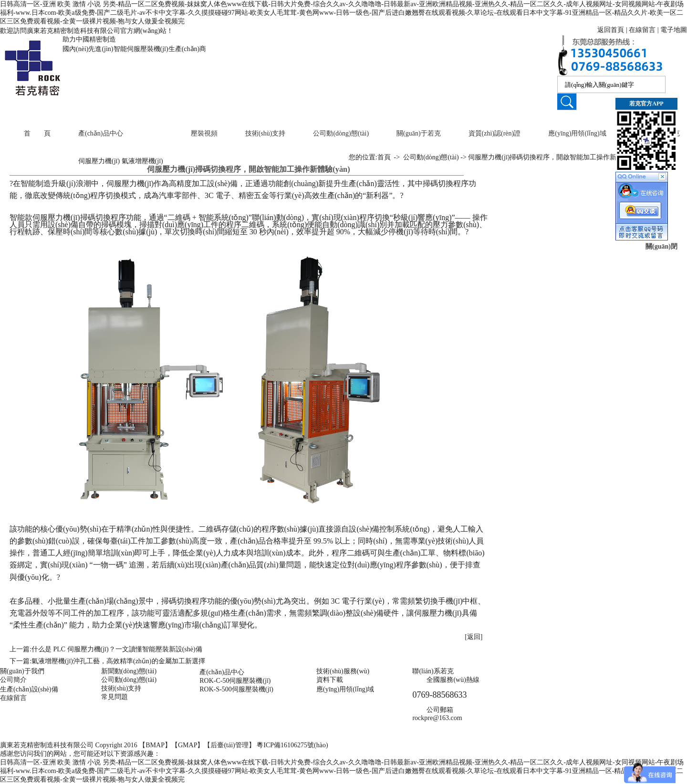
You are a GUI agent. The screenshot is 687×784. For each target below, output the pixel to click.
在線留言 (642, 30)
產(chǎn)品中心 (101, 133)
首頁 (384, 157)
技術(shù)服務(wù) (343, 671)
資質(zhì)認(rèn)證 (495, 133)
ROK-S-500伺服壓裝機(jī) (236, 689)
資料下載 (330, 680)
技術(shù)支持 (265, 133)
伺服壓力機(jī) (99, 161)
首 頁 (37, 133)
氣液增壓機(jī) (142, 161)
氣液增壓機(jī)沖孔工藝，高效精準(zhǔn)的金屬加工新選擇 (118, 661)
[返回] (474, 637)
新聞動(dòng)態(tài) (129, 671)
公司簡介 (13, 680)
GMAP (187, 745)
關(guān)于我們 (22, 671)
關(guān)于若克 (419, 133)
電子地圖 (674, 30)
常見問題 (114, 697)
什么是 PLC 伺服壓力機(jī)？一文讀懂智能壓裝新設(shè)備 (117, 649)
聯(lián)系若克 (433, 671)
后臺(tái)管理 (229, 745)
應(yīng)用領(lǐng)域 (577, 133)
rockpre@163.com (437, 718)
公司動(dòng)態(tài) (341, 133)
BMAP (155, 745)
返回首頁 (611, 30)
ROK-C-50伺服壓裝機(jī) (235, 681)
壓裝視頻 (204, 133)
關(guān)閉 (661, 246)
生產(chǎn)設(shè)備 (29, 689)
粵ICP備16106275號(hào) (292, 745)
